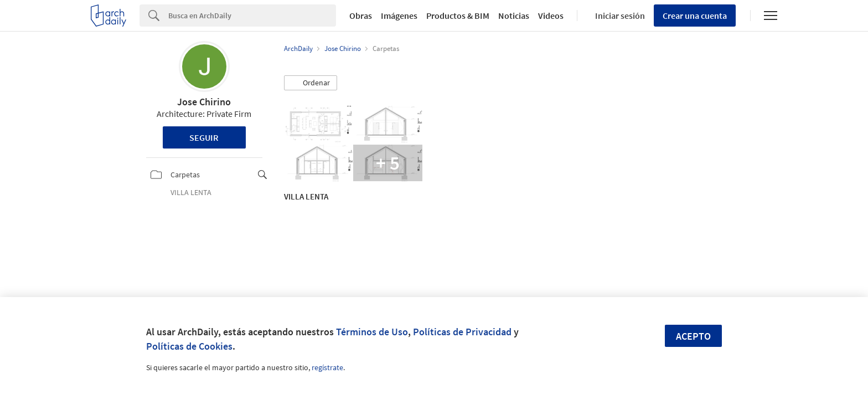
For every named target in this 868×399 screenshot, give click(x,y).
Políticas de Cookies (189, 346)
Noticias (514, 16)
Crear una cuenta (695, 16)
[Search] (252, 16)
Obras (361, 16)
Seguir (204, 137)
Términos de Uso (372, 332)
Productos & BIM (458, 16)
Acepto (693, 336)
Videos (551, 16)
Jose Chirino (204, 102)
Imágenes (399, 16)
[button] (311, 83)
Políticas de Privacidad (462, 332)
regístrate (327, 367)
